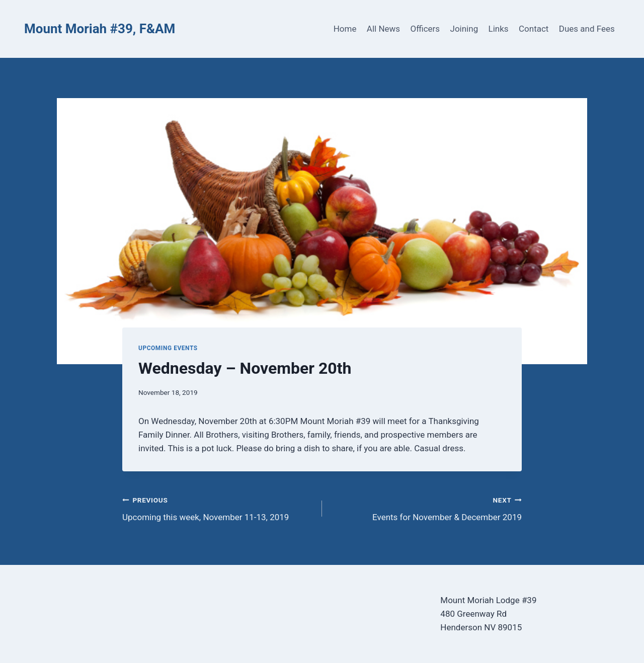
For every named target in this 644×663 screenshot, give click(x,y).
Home (345, 29)
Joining (464, 29)
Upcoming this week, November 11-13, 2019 (218, 508)
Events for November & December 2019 (426, 508)
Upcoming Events (168, 348)
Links (499, 29)
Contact (534, 29)
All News (383, 29)
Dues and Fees (587, 29)
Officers (425, 29)
